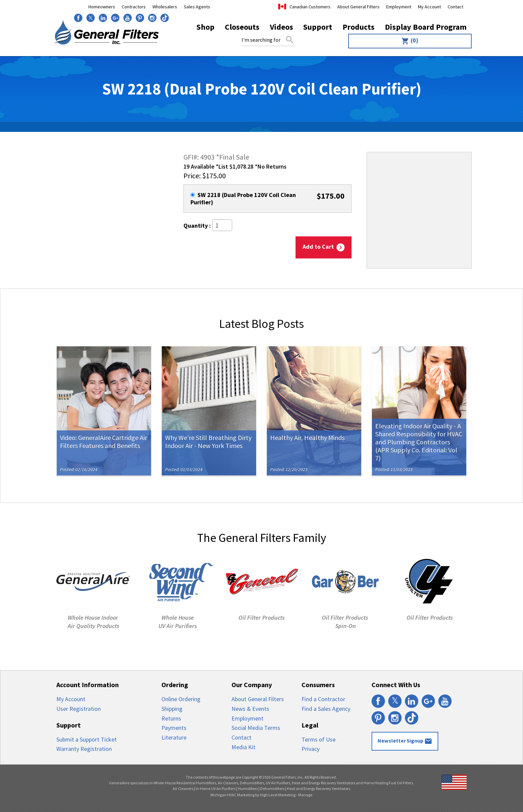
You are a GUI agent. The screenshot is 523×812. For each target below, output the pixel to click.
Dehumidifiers (272, 788)
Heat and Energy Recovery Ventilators (319, 788)
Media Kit (243, 747)
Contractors (134, 7)
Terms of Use (319, 739)
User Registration (79, 709)
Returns (171, 718)
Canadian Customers (310, 7)
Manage (305, 795)
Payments (174, 728)
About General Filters (358, 7)
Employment (399, 7)
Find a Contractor (323, 699)
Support (318, 27)
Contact (455, 7)
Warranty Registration (84, 749)
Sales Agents (197, 7)
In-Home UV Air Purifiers (215, 788)
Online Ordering (181, 699)
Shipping (172, 709)
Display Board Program (426, 27)
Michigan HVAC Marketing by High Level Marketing (253, 795)
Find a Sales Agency (326, 709)
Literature (174, 737)
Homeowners (102, 7)
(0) (410, 41)
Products (359, 27)
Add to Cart (324, 247)
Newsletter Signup (405, 741)
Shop (205, 27)
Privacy (311, 749)
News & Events (250, 709)
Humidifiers (248, 788)
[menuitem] (408, 41)
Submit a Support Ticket (87, 739)
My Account (429, 7)
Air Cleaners (183, 788)
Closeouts (242, 27)
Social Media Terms (256, 728)
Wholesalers (165, 7)
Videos (282, 27)
